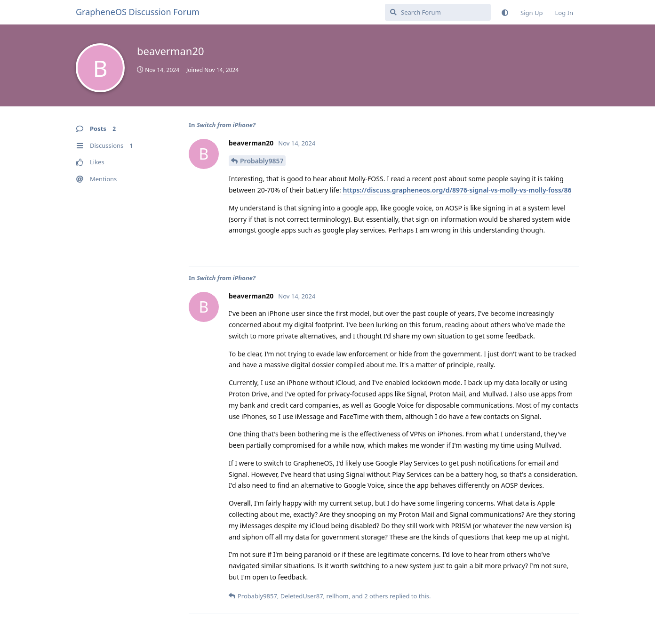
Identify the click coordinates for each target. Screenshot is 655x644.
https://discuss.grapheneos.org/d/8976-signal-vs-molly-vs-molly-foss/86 (457, 190)
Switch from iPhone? (226, 125)
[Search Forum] (438, 12)
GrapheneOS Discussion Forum (138, 12)
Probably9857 (262, 161)
